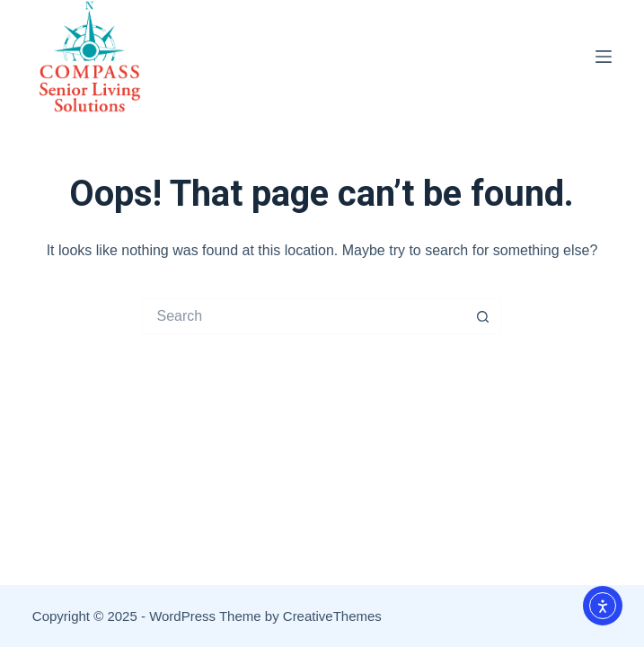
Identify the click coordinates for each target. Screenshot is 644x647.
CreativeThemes (332, 616)
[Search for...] (304, 316)
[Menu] (604, 57)
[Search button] (483, 316)
